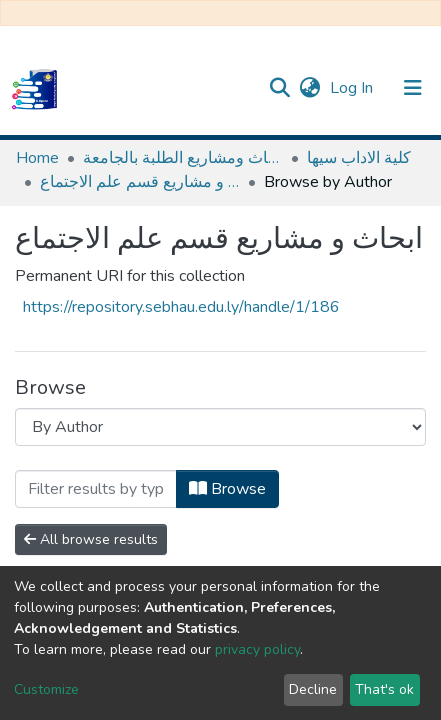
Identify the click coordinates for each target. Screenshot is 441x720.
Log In (353, 88)
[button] (309, 88)
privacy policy (257, 649)
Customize (46, 689)
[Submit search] (279, 88)
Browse (227, 489)
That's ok (384, 689)
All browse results (91, 539)
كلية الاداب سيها (359, 158)
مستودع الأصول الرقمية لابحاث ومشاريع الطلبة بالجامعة (183, 158)
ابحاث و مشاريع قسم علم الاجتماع (140, 182)
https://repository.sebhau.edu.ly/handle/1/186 (181, 307)
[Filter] (96, 489)
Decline (313, 689)
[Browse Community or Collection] (220, 427)
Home (37, 158)
